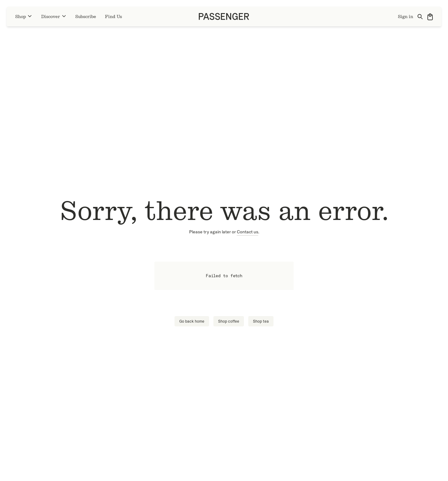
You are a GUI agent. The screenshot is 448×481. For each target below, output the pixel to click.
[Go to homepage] (224, 16)
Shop (24, 16)
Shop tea (261, 321)
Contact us (247, 232)
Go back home (192, 321)
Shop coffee (229, 321)
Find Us (113, 17)
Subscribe (86, 17)
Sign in (406, 17)
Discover (54, 16)
